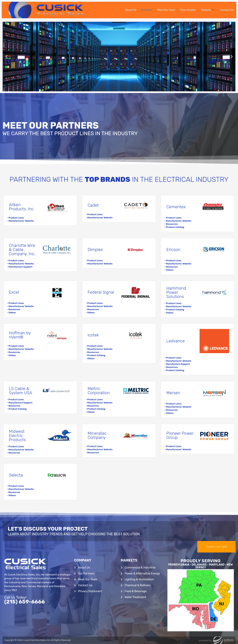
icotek (93, 335)
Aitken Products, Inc (21, 207)
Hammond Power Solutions (176, 292)
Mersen (173, 393)
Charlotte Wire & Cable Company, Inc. (22, 250)
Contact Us (227, 10)
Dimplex (95, 250)
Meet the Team (164, 10)
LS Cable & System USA (21, 391)
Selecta (16, 475)
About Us (128, 10)
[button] (7, 57)
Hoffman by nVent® (20, 335)
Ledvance (176, 341)
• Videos (169, 270)
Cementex (176, 207)
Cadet (93, 205)
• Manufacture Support (20, 267)
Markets (207, 10)
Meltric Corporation (99, 391)
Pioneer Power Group (180, 435)
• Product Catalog (174, 227)
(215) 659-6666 (25, 602)
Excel (14, 292)
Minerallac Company (97, 435)
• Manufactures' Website (20, 221)
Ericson (173, 250)
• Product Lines (16, 218)
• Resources (171, 224)
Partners (145, 10)
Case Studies (187, 10)
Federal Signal (101, 292)
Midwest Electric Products (17, 436)
